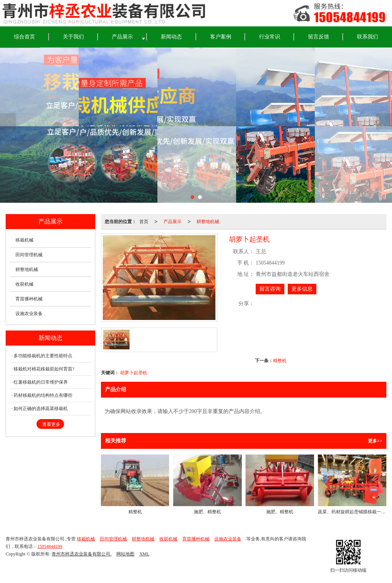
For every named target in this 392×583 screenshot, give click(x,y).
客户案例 (221, 37)
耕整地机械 (208, 222)
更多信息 (302, 289)
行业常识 (270, 37)
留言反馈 (319, 37)
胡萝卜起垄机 (134, 373)
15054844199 (50, 546)
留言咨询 (270, 289)
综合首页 (24, 37)
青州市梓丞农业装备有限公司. (82, 554)
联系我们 (368, 37)
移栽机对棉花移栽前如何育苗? (44, 369)
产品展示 (122, 37)
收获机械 (24, 284)
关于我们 (73, 37)
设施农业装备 (29, 314)
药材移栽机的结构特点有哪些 (43, 395)
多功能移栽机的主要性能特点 (43, 356)
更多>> (375, 441)
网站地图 (125, 554)
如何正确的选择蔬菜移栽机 (41, 409)
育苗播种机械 (29, 299)
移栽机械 (24, 240)
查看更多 (51, 424)
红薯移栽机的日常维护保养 (41, 382)
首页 (144, 222)
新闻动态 (171, 37)
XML (144, 554)
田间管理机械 (29, 255)
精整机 (280, 361)
